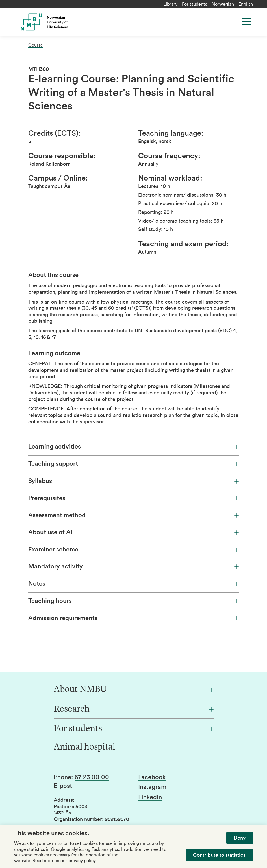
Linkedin (150, 797)
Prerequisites (133, 498)
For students (195, 4)
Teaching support (133, 464)
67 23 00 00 (92, 777)
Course (36, 45)
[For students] (134, 729)
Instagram (152, 787)
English (246, 4)
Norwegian (223, 4)
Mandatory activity (133, 566)
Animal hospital (84, 747)
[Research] (134, 709)
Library (170, 4)
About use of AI (133, 532)
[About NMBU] (134, 690)
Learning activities (133, 447)
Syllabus (133, 481)
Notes (133, 584)
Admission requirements (133, 618)
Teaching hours (133, 601)
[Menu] (247, 21)
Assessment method (133, 515)
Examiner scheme (133, 550)
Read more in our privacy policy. (64, 861)
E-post (63, 786)
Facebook (152, 777)
